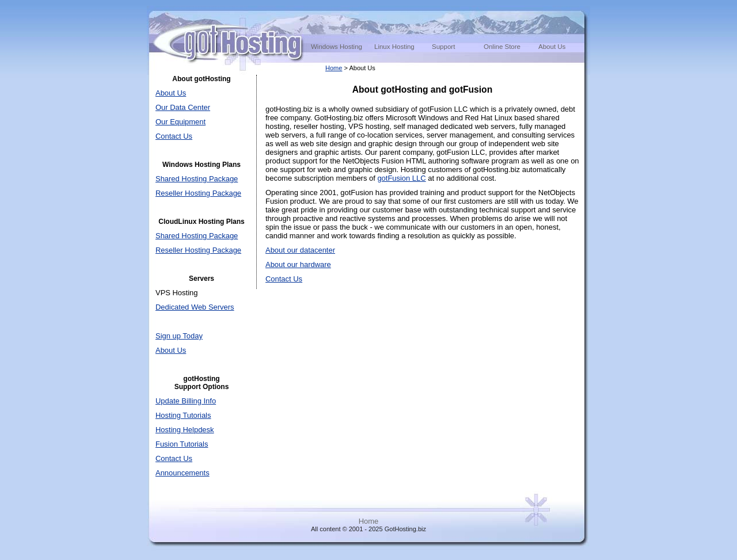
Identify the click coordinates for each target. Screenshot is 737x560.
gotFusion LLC (401, 178)
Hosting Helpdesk (185, 430)
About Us (552, 47)
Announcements (183, 473)
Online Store (502, 47)
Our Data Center (183, 107)
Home (334, 68)
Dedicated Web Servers (195, 307)
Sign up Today (179, 336)
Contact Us (174, 136)
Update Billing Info (186, 401)
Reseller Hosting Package (198, 193)
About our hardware (298, 264)
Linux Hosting (394, 47)
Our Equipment (181, 122)
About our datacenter (300, 250)
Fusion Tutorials (182, 444)
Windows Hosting (337, 47)
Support (443, 47)
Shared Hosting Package (197, 179)
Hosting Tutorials (183, 415)
